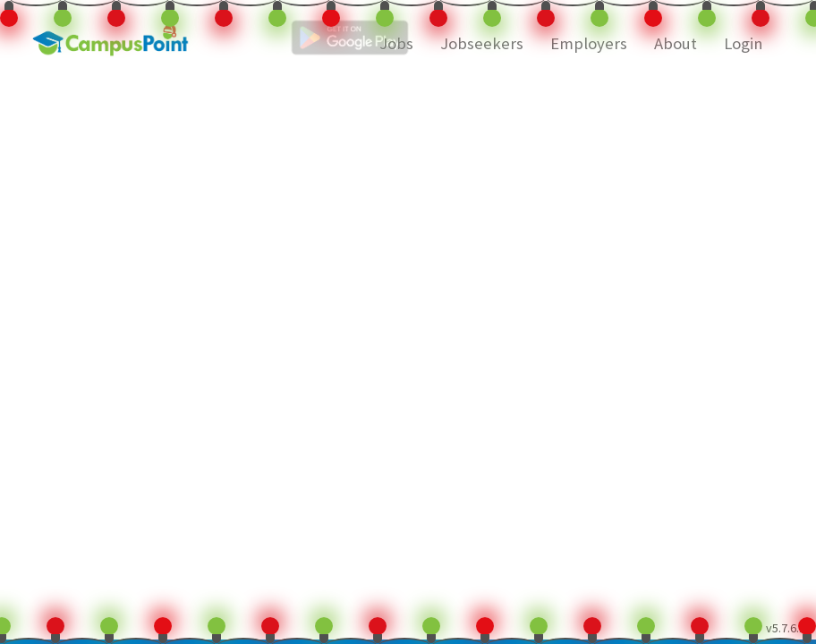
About (676, 43)
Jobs (396, 43)
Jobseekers (482, 43)
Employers (589, 43)
